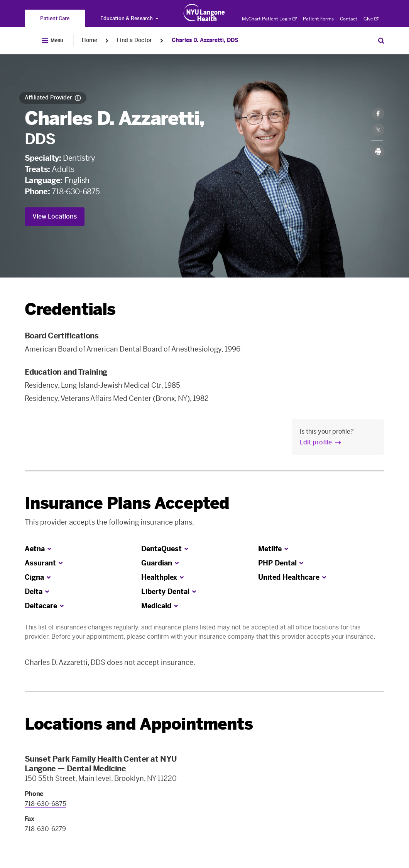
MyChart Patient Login (269, 19)
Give (371, 19)
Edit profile (316, 442)
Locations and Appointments (139, 724)
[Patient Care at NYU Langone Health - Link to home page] (204, 13)
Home (90, 40)
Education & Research (129, 18)
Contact (349, 19)
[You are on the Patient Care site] (55, 18)
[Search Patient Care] (381, 40)
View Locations (55, 216)
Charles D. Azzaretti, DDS (205, 40)
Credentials (70, 309)
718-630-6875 (76, 192)
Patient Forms (318, 19)
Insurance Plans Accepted (127, 503)
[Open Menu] (52, 40)
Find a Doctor (134, 40)
